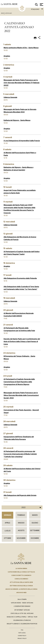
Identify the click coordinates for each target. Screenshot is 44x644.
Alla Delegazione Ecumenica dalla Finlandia (20, 278)
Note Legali (22, 633)
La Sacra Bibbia (21, 568)
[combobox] (22, 507)
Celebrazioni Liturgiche (22, 620)
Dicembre (35, 538)
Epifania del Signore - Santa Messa (17, 120)
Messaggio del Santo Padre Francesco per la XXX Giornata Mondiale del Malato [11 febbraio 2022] (22, 83)
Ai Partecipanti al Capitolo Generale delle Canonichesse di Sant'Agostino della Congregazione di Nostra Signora (19, 382)
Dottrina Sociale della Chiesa (21, 586)
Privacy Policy (22, 638)
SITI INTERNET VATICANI (22, 610)
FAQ (22, 630)
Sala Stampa (22, 599)
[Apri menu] (41, 5)
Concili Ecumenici (21, 579)
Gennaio (8, 13)
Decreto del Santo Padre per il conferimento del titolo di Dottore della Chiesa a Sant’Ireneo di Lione (22, 341)
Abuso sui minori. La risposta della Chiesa (21, 589)
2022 (2, 13)
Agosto (21, 530)
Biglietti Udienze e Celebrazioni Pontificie (22, 624)
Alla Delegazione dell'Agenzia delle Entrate (20, 495)
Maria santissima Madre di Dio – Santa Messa (21, 48)
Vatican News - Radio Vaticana (22, 603)
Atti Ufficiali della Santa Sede (21, 582)
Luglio (8, 531)
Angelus (7, 56)
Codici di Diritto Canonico (21, 575)
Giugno (35, 523)
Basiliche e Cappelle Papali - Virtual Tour (22, 617)
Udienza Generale (10, 97)
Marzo (35, 515)
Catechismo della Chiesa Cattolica (21, 572)
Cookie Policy (22, 636)
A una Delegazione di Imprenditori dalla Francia (22, 141)
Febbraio (21, 515)
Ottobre (8, 538)
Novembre (21, 538)
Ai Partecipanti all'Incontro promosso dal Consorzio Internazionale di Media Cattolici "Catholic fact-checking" (20, 454)
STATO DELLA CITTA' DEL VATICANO (22, 613)
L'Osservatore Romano (22, 606)
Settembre (35, 530)
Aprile (8, 523)
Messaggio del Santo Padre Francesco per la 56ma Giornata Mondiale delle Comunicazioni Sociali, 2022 (21, 395)
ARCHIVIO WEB (21, 593)
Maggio (21, 523)
